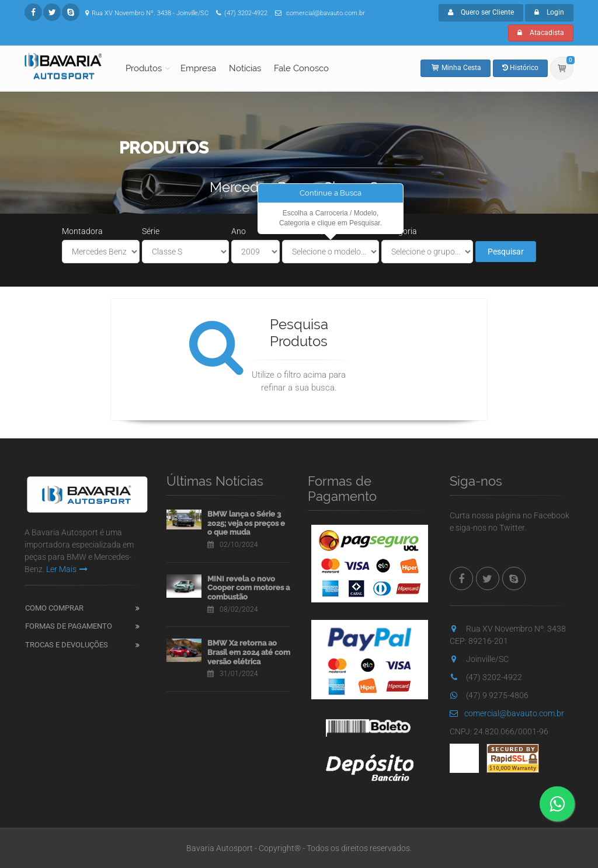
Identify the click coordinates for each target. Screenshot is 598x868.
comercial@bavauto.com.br (507, 713)
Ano (239, 231)
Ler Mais (67, 569)
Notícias (245, 68)
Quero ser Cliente (481, 12)
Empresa (198, 68)
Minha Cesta (456, 68)
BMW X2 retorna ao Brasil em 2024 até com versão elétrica (249, 652)
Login (549, 12)
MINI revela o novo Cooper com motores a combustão (248, 588)
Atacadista (541, 33)
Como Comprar (54, 608)
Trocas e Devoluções (67, 645)
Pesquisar (506, 252)
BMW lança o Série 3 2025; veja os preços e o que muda (246, 523)
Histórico (520, 68)
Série (151, 231)
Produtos (144, 68)
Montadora (82, 231)
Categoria (399, 231)
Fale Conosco (301, 68)
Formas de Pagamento (69, 626)
